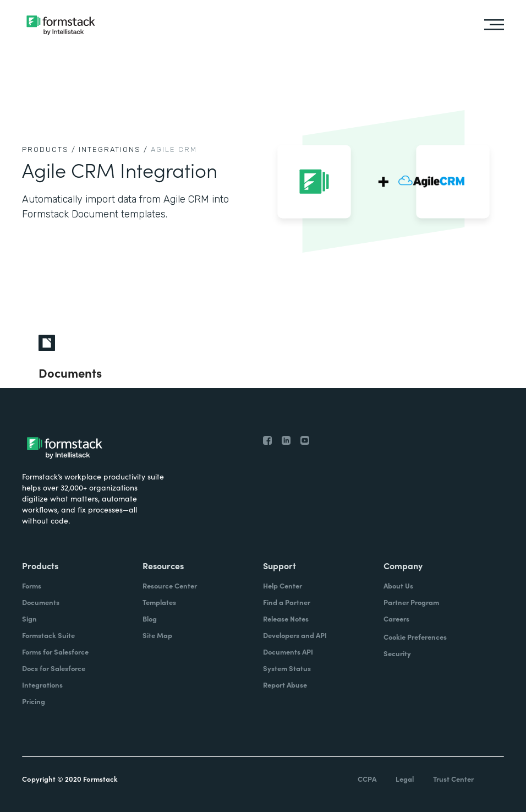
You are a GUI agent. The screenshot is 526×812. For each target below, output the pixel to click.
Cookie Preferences (415, 637)
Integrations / (113, 149)
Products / (49, 149)
